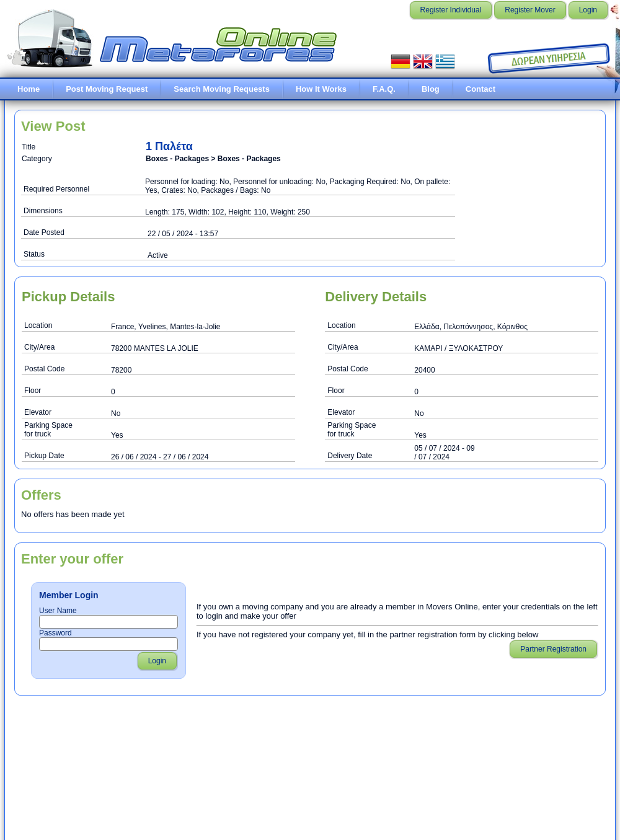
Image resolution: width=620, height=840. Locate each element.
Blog (431, 89)
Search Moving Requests (222, 89)
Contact (480, 89)
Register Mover (530, 10)
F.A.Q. (384, 89)
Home (29, 89)
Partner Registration (553, 649)
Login (588, 10)
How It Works (321, 89)
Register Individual (451, 10)
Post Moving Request (107, 89)
